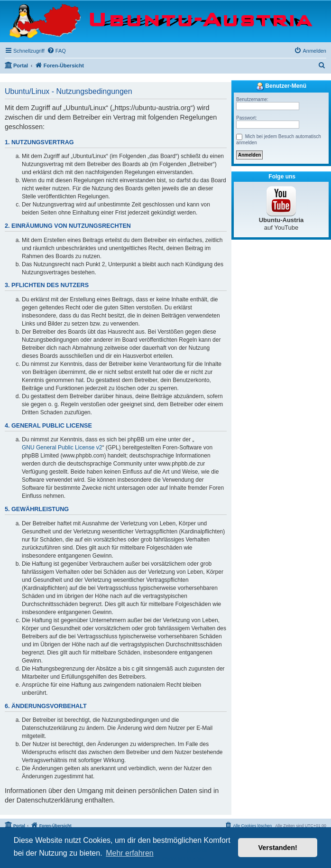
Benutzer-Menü (281, 86)
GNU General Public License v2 (62, 448)
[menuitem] (56, 51)
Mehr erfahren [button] (130, 853)
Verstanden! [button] (278, 848)
